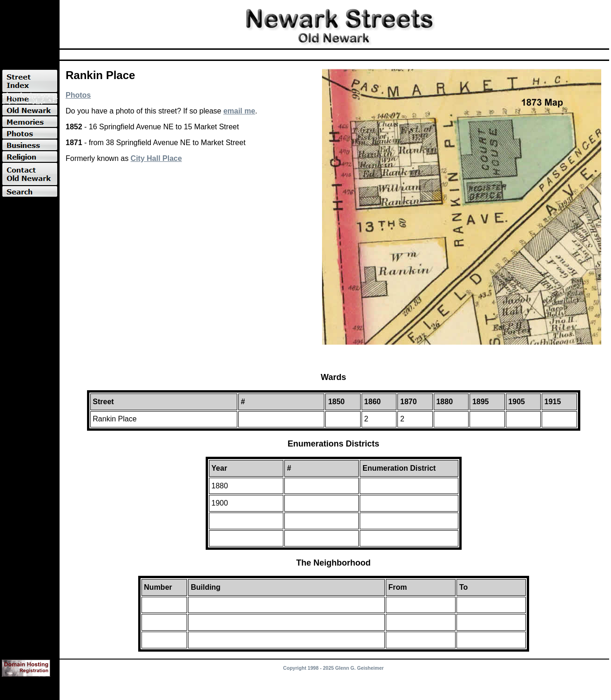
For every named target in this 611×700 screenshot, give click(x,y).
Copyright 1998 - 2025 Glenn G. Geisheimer (333, 668)
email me (239, 111)
